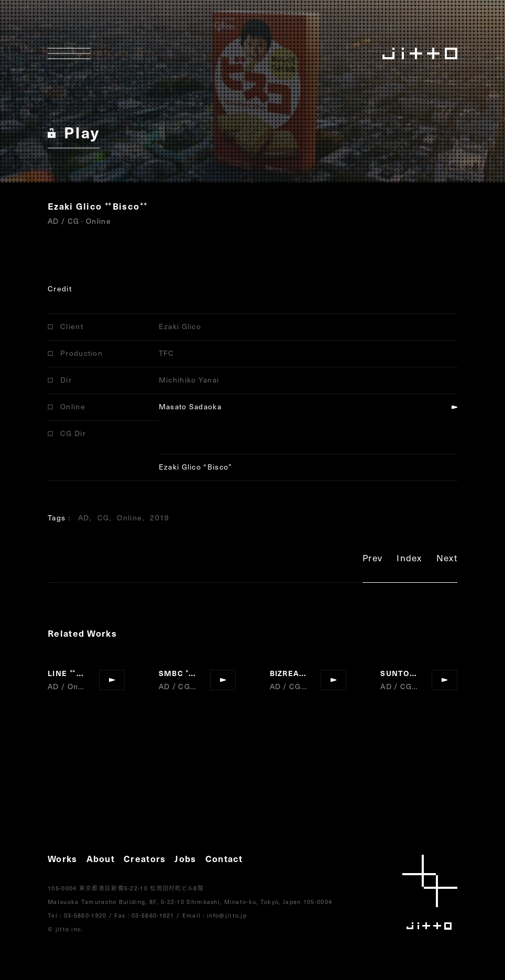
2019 (160, 518)
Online (129, 518)
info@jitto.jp (227, 915)
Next (447, 559)
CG (103, 518)
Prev (372, 559)
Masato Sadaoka (190, 406)
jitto (430, 892)
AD (84, 518)
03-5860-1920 (85, 915)
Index (409, 559)
